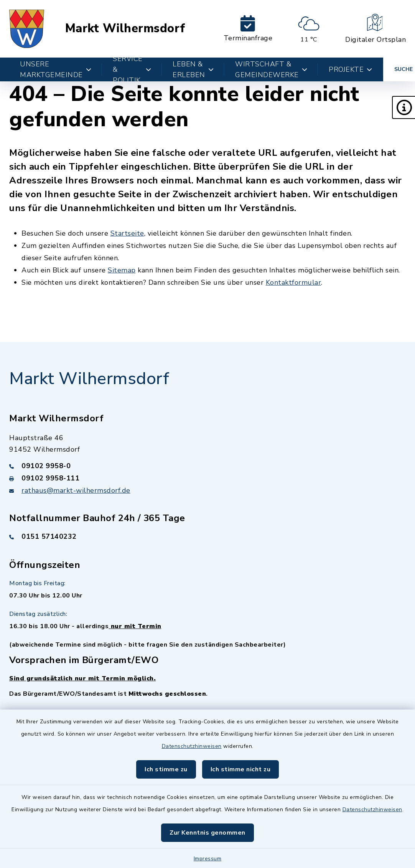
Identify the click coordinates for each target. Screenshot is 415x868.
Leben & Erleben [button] (193, 69)
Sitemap (122, 270)
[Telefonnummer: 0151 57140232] (207, 536)
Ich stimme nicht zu (241, 769)
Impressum (208, 859)
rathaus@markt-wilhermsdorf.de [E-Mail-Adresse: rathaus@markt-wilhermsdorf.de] (76, 490)
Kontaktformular (294, 282)
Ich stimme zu (166, 769)
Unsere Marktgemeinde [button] (56, 69)
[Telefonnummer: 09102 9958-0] (207, 466)
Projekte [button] (351, 69)
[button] (403, 107)
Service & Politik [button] (132, 69)
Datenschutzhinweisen (192, 746)
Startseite (127, 233)
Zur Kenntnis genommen (207, 833)
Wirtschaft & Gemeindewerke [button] (271, 69)
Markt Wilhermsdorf (125, 29)
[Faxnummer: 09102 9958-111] (207, 478)
